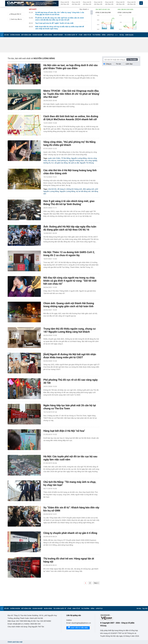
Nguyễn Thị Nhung (87, 163)
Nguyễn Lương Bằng (79, 158)
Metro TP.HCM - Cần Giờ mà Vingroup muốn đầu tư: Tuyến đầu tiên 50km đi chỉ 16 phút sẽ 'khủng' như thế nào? (71, 94)
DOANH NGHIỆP (38, 35)
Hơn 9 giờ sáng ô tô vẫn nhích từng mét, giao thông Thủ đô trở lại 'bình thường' (69, 203)
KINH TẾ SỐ (87, 35)
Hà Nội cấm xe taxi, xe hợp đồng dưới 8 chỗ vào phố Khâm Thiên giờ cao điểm (70, 67)
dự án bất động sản (83, 191)
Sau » (96, 583)
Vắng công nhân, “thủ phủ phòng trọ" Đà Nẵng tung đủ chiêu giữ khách (69, 143)
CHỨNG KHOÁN (15, 35)
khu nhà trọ (52, 161)
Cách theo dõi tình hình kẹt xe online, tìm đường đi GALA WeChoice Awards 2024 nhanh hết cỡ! (71, 118)
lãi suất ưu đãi (74, 163)
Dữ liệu (122, 35)
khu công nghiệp (91, 161)
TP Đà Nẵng (66, 158)
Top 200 (145, 609)
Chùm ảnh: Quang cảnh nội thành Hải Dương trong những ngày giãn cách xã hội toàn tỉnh (69, 305)
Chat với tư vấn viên (78, 628)
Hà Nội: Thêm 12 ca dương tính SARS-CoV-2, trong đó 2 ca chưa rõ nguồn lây (69, 254)
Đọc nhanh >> (84, 9)
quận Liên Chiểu (54, 158)
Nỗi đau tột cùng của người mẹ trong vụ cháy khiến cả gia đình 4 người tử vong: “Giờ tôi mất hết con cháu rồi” (70, 281)
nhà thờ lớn (52, 189)
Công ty (109, 64)
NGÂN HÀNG (48, 35)
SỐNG (104, 35)
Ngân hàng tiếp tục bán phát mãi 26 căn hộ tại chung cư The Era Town (70, 407)
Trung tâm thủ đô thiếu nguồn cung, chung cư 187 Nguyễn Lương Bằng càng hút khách (69, 330)
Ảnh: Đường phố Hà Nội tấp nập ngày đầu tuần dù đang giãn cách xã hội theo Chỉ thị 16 (70, 228)
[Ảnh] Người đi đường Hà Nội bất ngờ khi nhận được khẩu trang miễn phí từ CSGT (70, 356)
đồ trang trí (61, 189)
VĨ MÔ (81, 35)
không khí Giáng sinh (74, 189)
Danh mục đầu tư (15, 19)
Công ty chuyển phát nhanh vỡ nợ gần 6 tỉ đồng (70, 533)
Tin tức (119, 64)
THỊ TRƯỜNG (96, 35)
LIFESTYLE (110, 35)
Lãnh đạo (129, 64)
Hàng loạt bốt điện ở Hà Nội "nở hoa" (64, 431)
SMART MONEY (58, 35)
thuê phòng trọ (63, 161)
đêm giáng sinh (89, 189)
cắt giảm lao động (61, 163)
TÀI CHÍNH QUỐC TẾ (71, 35)
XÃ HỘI (7, 35)
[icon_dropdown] (141, 3)
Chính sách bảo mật (15, 642)
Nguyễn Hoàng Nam (77, 161)
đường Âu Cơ (48, 163)
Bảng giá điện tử (15, 14)
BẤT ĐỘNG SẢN (26, 35)
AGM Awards (129, 35)
